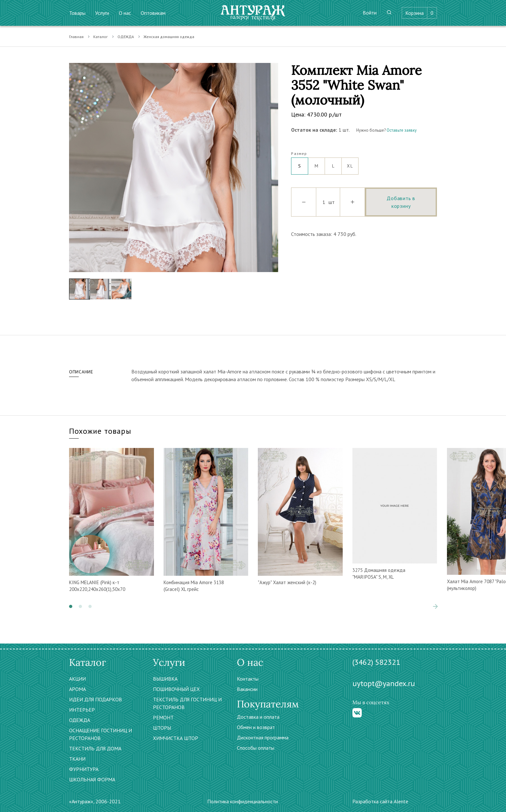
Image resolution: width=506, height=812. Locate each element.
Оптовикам (153, 13)
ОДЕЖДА (126, 37)
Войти (370, 13)
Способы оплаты (256, 748)
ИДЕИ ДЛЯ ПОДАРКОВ (96, 699)
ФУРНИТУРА (84, 769)
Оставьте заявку (402, 130)
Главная (76, 37)
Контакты (248, 679)
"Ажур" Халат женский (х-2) (287, 582)
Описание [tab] (81, 372)
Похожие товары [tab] (100, 431)
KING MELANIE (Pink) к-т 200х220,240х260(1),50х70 (97, 586)
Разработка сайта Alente (380, 801)
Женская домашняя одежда (169, 37)
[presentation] (435, 606)
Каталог (101, 37)
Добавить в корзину (401, 202)
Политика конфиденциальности (243, 801)
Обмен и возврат (256, 727)
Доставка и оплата (258, 717)
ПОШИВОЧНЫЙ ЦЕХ (176, 689)
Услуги (102, 13)
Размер (299, 153)
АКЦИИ (77, 679)
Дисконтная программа (263, 737)
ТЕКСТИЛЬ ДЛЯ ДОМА (95, 748)
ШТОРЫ (162, 728)
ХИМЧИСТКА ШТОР (176, 738)
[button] (71, 606)
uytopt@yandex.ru (384, 683)
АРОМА (77, 689)
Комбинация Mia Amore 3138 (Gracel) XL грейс (194, 586)
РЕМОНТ (163, 717)
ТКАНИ (77, 759)
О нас (125, 13)
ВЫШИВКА (165, 679)
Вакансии (247, 689)
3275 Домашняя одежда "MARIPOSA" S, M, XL (379, 573)
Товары (77, 13)
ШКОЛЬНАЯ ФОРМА (92, 779)
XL (350, 163)
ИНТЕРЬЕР (82, 710)
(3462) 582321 (376, 662)
